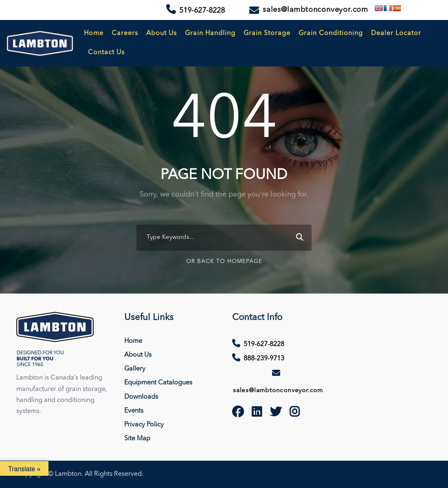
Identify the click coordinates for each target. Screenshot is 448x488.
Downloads (141, 397)
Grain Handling (210, 33)
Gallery (135, 369)
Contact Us (106, 53)
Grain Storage (267, 33)
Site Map (137, 439)
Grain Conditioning (331, 33)
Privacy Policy (144, 425)
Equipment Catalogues (158, 383)
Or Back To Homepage (224, 261)
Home (94, 33)
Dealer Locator (396, 33)
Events (134, 411)
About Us (161, 33)
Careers (125, 33)
